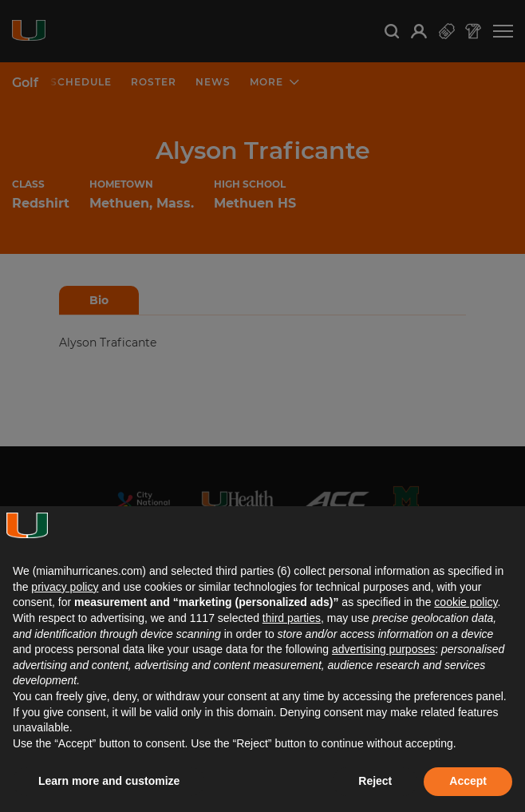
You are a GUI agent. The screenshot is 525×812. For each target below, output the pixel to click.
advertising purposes (383, 649)
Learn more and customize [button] (109, 781)
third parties (292, 618)
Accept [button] (468, 781)
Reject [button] (375, 781)
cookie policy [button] (466, 602)
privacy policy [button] (65, 587)
